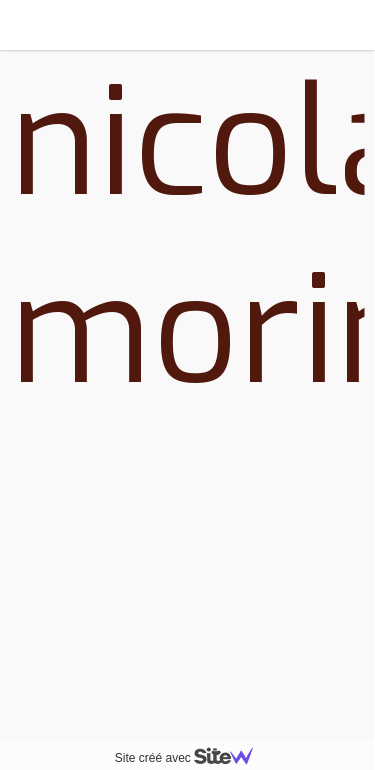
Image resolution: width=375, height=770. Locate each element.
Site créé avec (192, 758)
